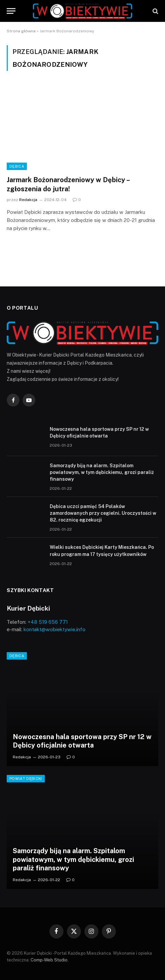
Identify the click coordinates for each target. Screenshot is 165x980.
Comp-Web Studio (49, 960)
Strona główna (21, 31)
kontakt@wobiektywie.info (54, 629)
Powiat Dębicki (26, 779)
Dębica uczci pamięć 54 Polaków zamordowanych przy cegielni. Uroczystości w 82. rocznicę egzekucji (103, 513)
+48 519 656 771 (48, 622)
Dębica (17, 166)
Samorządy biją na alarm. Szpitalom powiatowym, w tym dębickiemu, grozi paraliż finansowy (102, 472)
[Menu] (11, 11)
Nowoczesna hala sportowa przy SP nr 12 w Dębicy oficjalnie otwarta (82, 741)
